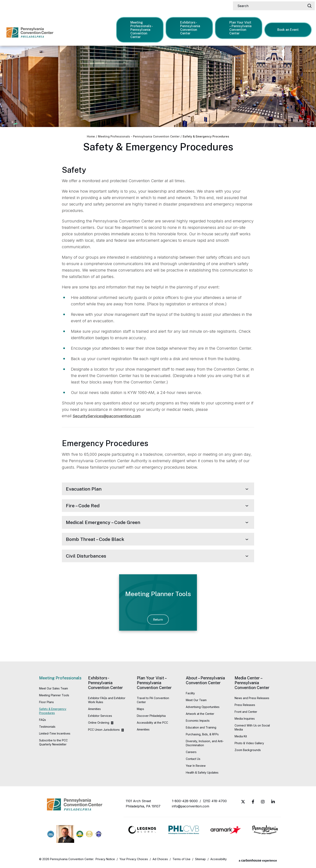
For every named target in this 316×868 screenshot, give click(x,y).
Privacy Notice (105, 861)
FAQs (43, 722)
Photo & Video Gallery (249, 745)
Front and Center (246, 714)
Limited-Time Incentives (55, 735)
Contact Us (193, 761)
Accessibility (219, 861)
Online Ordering (99, 724)
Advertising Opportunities (203, 709)
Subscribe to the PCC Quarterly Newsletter (53, 744)
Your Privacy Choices (134, 861)
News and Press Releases (252, 700)
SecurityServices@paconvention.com (109, 416)
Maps (140, 711)
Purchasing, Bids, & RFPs (202, 736)
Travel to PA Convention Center (153, 702)
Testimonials (47, 728)
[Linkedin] (273, 804)
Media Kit (241, 738)
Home (91, 136)
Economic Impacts (198, 722)
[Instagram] (263, 804)
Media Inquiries (245, 720)
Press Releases (245, 707)
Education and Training (201, 729)
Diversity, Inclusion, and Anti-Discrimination (205, 745)
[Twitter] (243, 804)
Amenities (94, 711)
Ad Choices (160, 861)
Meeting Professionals (60, 680)
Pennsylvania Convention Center (35, 28)
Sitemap (200, 861)
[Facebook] (253, 804)
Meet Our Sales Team (54, 690)
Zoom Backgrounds (248, 752)
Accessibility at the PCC (152, 724)
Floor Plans (46, 704)
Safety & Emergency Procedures (53, 713)
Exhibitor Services (100, 718)
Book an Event (289, 29)
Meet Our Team (196, 702)
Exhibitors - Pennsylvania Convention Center (189, 27)
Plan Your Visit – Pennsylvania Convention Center (239, 27)
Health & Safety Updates (202, 774)
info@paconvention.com (191, 808)
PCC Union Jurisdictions (104, 731)
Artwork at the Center (200, 716)
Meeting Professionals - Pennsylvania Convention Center (140, 29)
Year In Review (196, 767)
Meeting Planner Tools (54, 697)
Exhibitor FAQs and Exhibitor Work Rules (107, 702)
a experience (258, 861)
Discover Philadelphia (151, 718)
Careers (191, 754)
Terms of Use (181, 861)
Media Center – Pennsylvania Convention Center (252, 685)
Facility (190, 695)
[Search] (272, 5)
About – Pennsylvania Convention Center (205, 682)
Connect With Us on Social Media (252, 729)
